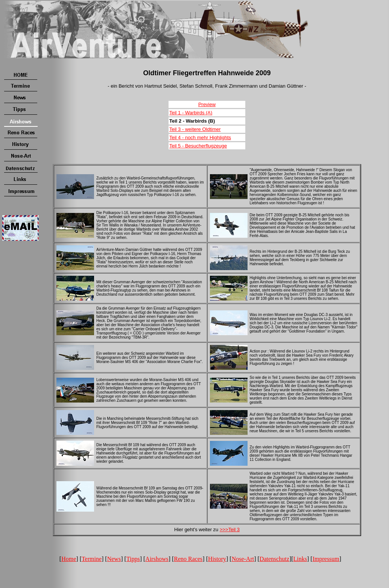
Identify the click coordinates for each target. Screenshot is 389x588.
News (114, 559)
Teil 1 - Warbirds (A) (191, 113)
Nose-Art (243, 559)
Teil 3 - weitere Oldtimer (195, 129)
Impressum (326, 559)
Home (69, 559)
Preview (207, 104)
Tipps (133, 559)
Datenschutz (274, 559)
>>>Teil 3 (230, 530)
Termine (92, 559)
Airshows (157, 559)
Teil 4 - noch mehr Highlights (200, 138)
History (217, 559)
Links (300, 559)
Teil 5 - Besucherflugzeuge (198, 146)
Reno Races (188, 559)
